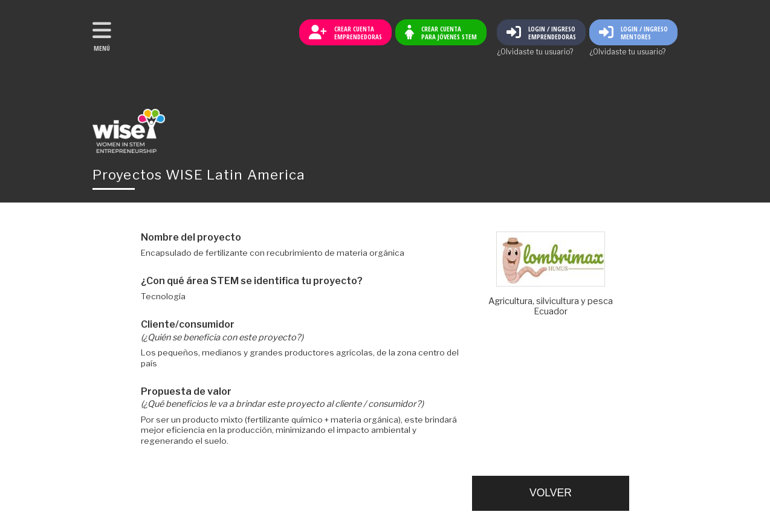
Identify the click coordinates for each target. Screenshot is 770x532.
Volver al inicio (129, 131)
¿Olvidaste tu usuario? (535, 52)
